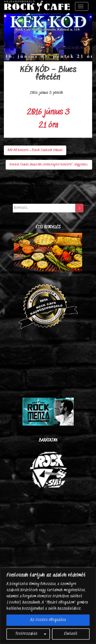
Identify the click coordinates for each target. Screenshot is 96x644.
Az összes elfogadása (48, 620)
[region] (48, 606)
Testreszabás (26, 634)
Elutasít (71, 634)
